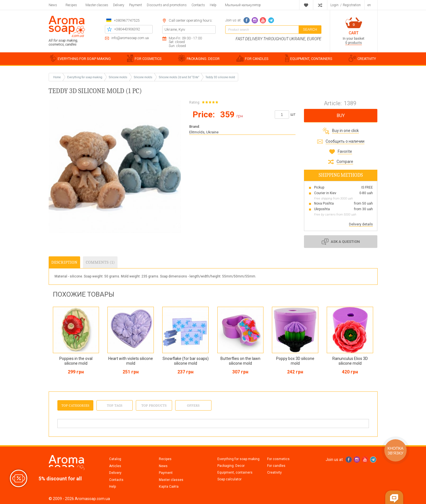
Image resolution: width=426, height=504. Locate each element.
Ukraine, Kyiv (175, 29)
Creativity (274, 472)
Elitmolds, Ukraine (204, 132)
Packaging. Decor (231, 466)
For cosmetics (278, 459)
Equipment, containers (235, 472)
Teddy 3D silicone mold (220, 77)
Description (65, 262)
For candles (276, 466)
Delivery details (361, 224)
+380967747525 (127, 20)
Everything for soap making (238, 459)
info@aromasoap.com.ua (130, 38)
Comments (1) (100, 262)
